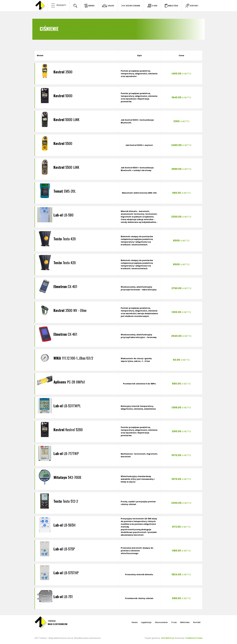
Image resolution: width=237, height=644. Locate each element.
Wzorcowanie (161, 622)
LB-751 (63, 596)
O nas (174, 622)
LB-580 (63, 215)
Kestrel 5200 (68, 429)
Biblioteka (185, 622)
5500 (63, 143)
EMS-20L (65, 191)
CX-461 (65, 334)
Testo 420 (65, 239)
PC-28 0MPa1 (69, 382)
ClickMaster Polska (194, 638)
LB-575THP (66, 573)
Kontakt (197, 622)
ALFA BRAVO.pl (168, 638)
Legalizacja (146, 622)
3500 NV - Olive (70, 310)
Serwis (135, 622)
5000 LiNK (66, 119)
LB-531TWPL (67, 406)
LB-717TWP (66, 453)
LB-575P (64, 549)
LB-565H (64, 525)
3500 (63, 72)
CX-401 (65, 286)
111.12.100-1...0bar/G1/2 (73, 358)
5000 (63, 96)
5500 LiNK (66, 167)
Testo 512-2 (66, 501)
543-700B (67, 477)
